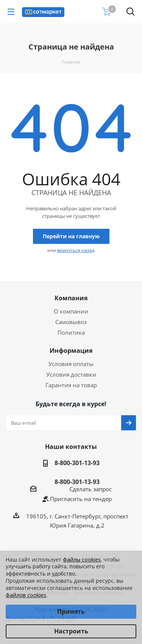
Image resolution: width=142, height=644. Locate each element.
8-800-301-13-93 (77, 463)
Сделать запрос (91, 489)
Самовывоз (71, 322)
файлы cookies (82, 559)
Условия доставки (71, 374)
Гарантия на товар (71, 385)
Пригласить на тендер (81, 499)
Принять (71, 611)
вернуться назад (76, 250)
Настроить (71, 631)
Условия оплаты (71, 364)
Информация (71, 351)
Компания (71, 298)
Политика (71, 332)
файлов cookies (26, 595)
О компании (71, 311)
